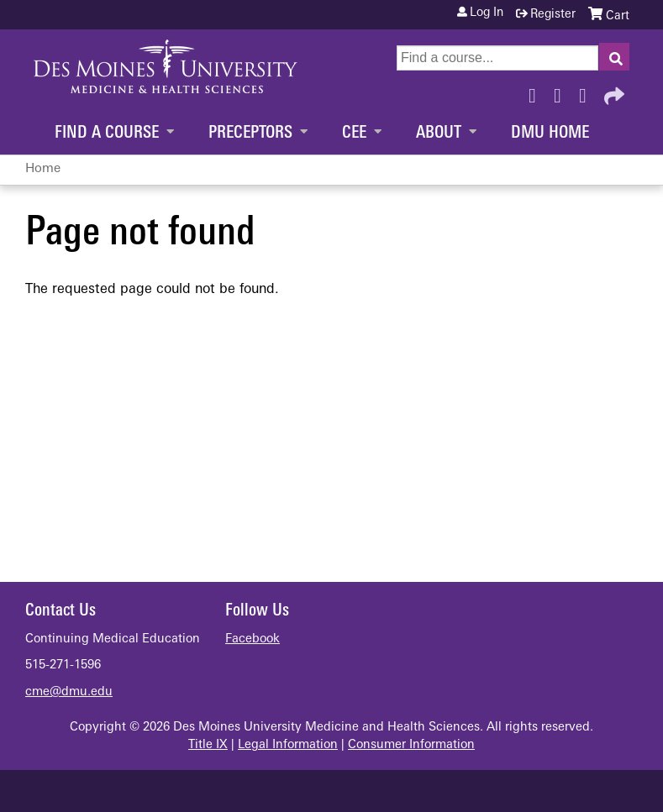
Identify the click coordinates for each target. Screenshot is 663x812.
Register (553, 15)
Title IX (208, 745)
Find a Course (107, 134)
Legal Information (288, 745)
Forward (613, 92)
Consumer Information (411, 745)
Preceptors (250, 134)
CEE (354, 134)
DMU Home (550, 134)
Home (43, 169)
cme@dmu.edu (69, 692)
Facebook (537, 92)
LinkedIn (587, 92)
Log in (487, 13)
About (439, 134)
